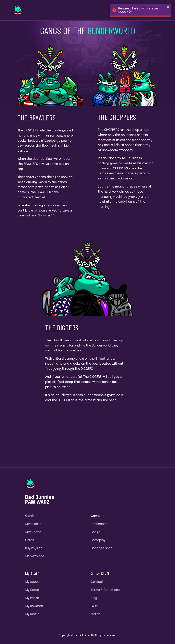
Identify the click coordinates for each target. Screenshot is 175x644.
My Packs (32, 598)
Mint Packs (33, 524)
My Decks (32, 614)
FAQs (94, 606)
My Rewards (34, 606)
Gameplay (98, 540)
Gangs (95, 532)
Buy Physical (34, 548)
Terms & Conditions (105, 590)
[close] (168, 7)
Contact (97, 582)
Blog (94, 598)
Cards (30, 540)
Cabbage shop (102, 548)
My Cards (32, 590)
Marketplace (35, 556)
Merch (95, 614)
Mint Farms (33, 532)
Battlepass (99, 524)
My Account (34, 582)
